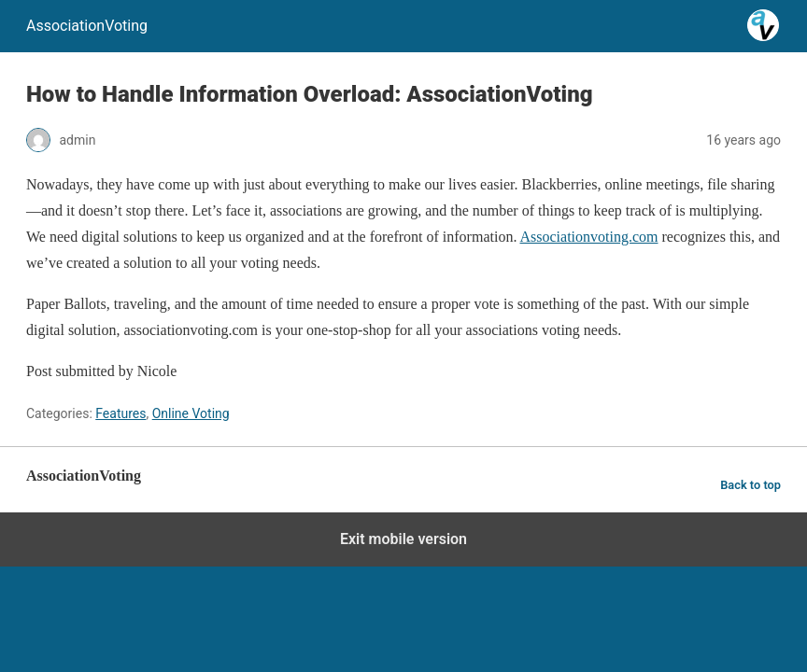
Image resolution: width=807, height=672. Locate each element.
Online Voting (191, 413)
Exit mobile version (403, 539)
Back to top (750, 485)
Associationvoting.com (589, 237)
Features (120, 413)
